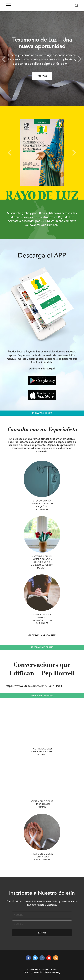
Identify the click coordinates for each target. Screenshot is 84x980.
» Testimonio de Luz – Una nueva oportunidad (42, 857)
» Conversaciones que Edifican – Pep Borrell (42, 752)
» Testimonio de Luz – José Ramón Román (42, 804)
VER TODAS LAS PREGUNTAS (42, 636)
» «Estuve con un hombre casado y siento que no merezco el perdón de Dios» (42, 562)
